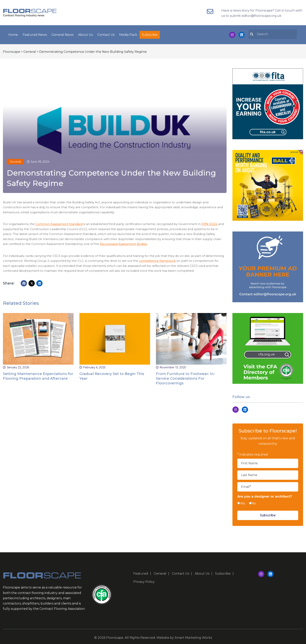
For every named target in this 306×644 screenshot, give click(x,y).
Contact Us (106, 34)
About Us (85, 34)
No (254, 502)
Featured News (35, 34)
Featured (141, 572)
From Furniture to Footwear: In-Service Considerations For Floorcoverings (185, 377)
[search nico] (275, 33)
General (15, 160)
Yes (242, 502)
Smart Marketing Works (193, 636)
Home (13, 34)
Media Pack (128, 34)
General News (62, 34)
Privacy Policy (144, 581)
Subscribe (150, 34)
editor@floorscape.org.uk (262, 16)
